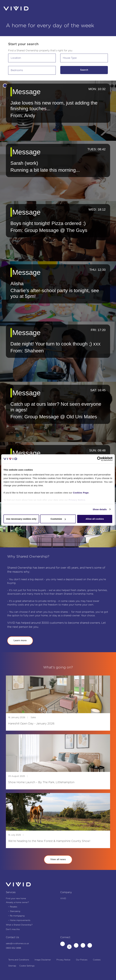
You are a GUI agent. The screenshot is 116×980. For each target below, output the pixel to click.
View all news (58, 859)
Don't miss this (13, 929)
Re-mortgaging (17, 916)
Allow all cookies (95, 519)
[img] (58, 694)
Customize (58, 519)
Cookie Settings (27, 966)
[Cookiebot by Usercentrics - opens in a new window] (99, 459)
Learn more (20, 641)
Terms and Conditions (19, 960)
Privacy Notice (77, 500)
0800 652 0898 (13, 948)
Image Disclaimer (43, 960)
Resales (14, 907)
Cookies (97, 960)
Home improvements (20, 920)
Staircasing (15, 911)
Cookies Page (81, 493)
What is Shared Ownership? (19, 925)
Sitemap (12, 966)
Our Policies (82, 960)
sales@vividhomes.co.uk (17, 944)
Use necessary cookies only (21, 519)
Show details (100, 509)
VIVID (63, 899)
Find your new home (16, 899)
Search (84, 70)
